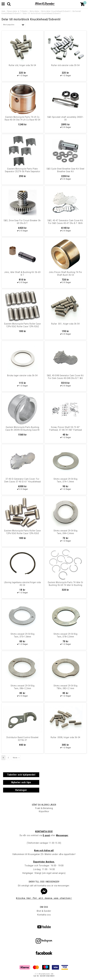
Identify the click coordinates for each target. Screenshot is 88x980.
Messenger (62, 835)
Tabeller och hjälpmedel (21, 775)
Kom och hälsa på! (44, 850)
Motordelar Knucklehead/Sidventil (56, 11)
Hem (3, 11)
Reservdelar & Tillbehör (18, 11)
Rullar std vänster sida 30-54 (65, 65)
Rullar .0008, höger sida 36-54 (65, 737)
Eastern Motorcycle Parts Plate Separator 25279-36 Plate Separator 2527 (23, 171)
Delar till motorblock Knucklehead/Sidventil (42, 13)
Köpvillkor (44, 811)
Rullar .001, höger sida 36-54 (65, 324)
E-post (46, 835)
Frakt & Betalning (44, 808)
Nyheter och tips (21, 782)
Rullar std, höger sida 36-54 (22, 65)
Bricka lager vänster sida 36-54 (22, 375)
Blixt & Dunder (44, 911)
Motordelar (35, 11)
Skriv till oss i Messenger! (44, 882)
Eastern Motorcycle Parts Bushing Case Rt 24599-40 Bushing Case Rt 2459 (23, 430)
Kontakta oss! (44, 831)
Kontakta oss (44, 915)
